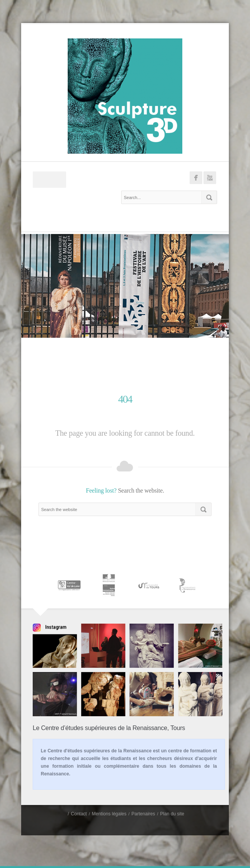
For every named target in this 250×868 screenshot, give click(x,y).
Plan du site (172, 814)
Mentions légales (109, 814)
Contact (79, 814)
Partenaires (143, 814)
